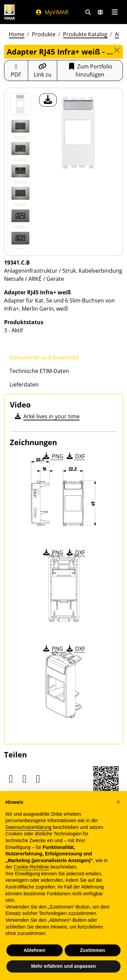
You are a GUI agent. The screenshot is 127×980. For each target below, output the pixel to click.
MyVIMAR (52, 12)
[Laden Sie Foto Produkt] (48, 100)
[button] (118, 802)
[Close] (117, 50)
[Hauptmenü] (115, 12)
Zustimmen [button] (93, 950)
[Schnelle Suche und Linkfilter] (88, 12)
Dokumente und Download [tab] (44, 357)
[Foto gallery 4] (20, 193)
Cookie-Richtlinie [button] (31, 867)
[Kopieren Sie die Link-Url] (43, 70)
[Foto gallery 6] (20, 238)
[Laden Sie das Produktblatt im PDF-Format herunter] (16, 70)
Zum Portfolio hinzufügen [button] (90, 70)
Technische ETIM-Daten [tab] (39, 371)
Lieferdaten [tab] (24, 384)
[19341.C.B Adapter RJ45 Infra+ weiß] (20, 104)
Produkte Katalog (85, 34)
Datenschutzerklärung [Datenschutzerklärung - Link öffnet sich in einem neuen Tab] (28, 827)
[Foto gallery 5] (20, 216)
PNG (53, 456)
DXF (75, 456)
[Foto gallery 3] (20, 171)
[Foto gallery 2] (20, 149)
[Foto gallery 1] (20, 126)
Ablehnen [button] (35, 950)
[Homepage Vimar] (9, 12)
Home (17, 34)
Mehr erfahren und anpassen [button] (63, 966)
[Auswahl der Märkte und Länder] (100, 12)
